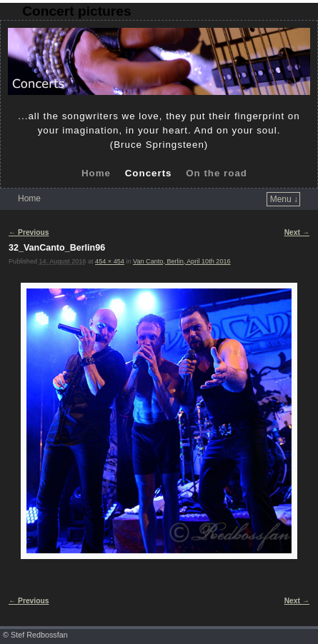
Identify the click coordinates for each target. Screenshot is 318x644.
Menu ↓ (284, 199)
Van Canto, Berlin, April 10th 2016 (182, 261)
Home (96, 173)
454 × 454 (110, 261)
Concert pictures (76, 11)
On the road (217, 173)
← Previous (29, 232)
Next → (297, 232)
